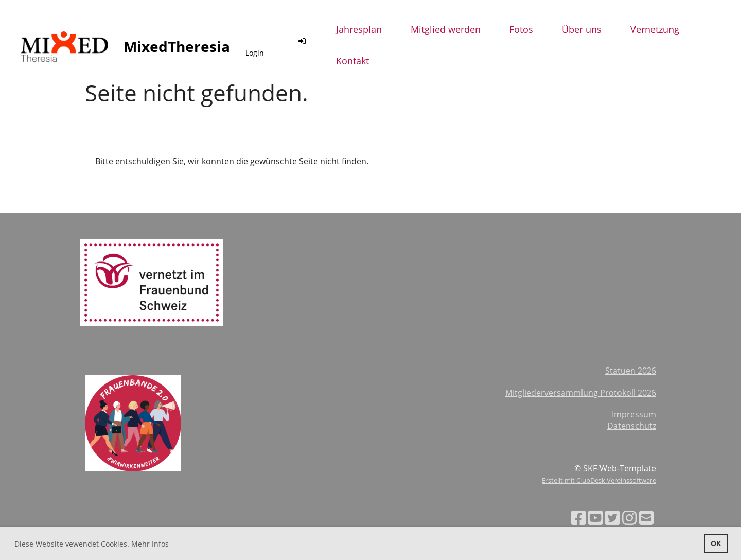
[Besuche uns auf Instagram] (629, 518)
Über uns (582, 29)
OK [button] (716, 543)
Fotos (521, 29)
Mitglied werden (446, 29)
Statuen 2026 (631, 371)
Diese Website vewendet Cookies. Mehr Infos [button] (92, 544)
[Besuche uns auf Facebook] (578, 518)
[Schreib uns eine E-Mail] (646, 518)
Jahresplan (359, 29)
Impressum (634, 414)
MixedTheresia (177, 46)
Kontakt (352, 61)
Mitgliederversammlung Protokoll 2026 (581, 393)
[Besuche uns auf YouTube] (595, 518)
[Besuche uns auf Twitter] (612, 518)
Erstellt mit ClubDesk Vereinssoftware (599, 480)
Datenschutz (632, 426)
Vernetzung (655, 29)
